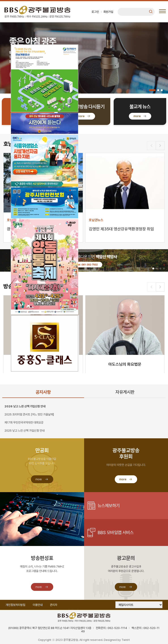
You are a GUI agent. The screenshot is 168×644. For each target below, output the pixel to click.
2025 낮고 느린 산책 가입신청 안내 (24, 431)
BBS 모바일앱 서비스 (116, 533)
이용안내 (38, 605)
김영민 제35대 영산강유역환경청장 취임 (121, 229)
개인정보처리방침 (15, 605)
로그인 (95, 12)
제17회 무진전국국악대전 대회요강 (24, 422)
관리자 (54, 605)
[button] (152, 90)
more (81, 116)
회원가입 (108, 12)
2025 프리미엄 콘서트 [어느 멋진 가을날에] (29, 414)
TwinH (126, 640)
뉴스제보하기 (109, 506)
